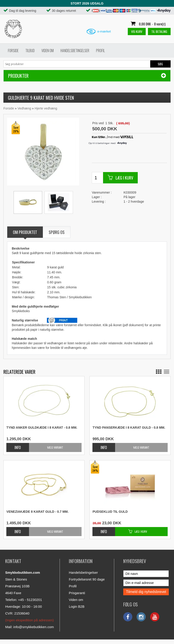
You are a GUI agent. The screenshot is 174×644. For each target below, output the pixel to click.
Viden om (48, 51)
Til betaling (159, 31)
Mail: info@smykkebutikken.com (29, 627)
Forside (13, 51)
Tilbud (30, 51)
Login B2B (77, 606)
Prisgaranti (77, 593)
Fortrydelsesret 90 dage (87, 579)
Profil (100, 51)
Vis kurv (137, 31)
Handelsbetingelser (75, 51)
